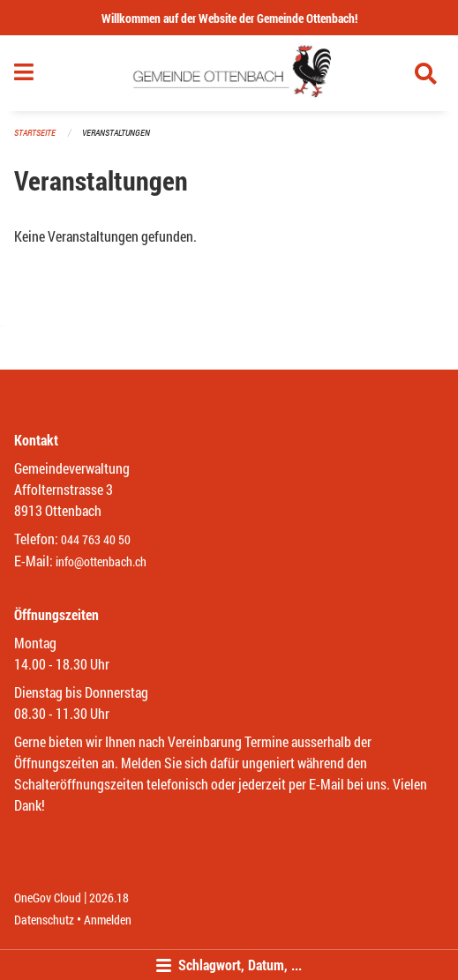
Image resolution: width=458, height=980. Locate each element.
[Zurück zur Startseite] (229, 73)
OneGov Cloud (48, 898)
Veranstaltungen (116, 133)
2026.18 (109, 898)
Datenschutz (44, 920)
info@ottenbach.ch (101, 561)
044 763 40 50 (96, 539)
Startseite (35, 133)
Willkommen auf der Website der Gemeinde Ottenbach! (229, 18)
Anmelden (108, 920)
